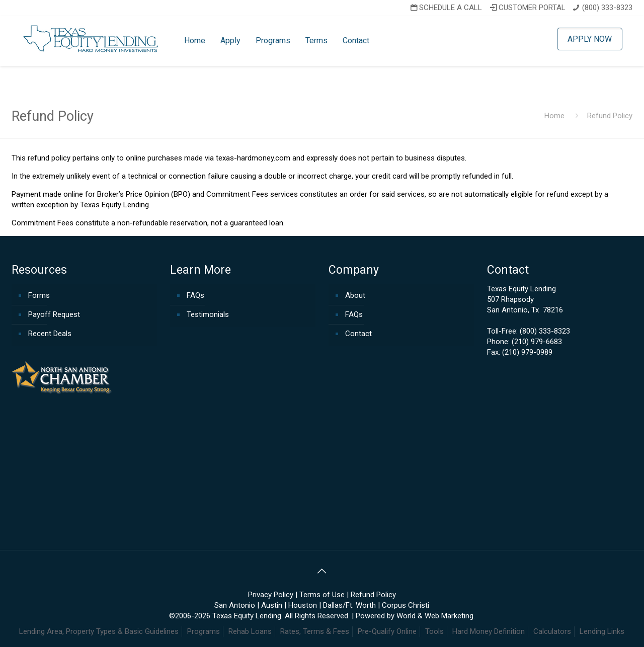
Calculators (552, 631)
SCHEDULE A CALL (445, 8)
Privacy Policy (271, 595)
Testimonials (208, 314)
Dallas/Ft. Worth (349, 605)
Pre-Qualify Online (387, 631)
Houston (303, 605)
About (355, 295)
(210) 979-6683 (537, 342)
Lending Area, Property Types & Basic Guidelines (99, 631)
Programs (204, 631)
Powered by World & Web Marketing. (415, 616)
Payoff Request (54, 314)
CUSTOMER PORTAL (527, 8)
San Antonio (235, 605)
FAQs (195, 295)
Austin (272, 605)
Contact (358, 334)
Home (554, 116)
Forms (39, 295)
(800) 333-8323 (607, 8)
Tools (434, 631)
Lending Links (602, 631)
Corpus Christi (406, 605)
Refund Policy (373, 595)
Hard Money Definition (489, 631)
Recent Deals (50, 334)
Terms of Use (322, 595)
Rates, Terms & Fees (315, 631)
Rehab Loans (250, 631)
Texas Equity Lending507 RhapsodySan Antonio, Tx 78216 (525, 299)
